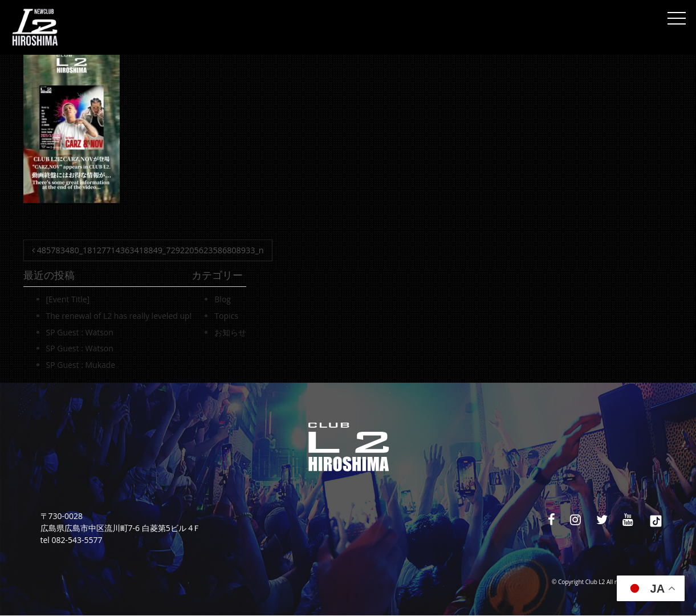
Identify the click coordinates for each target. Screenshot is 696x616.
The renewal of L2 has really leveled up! (119, 316)
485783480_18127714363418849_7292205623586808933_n (148, 250)
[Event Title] (68, 299)
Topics (226, 316)
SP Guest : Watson (80, 332)
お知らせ (230, 332)
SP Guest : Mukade (81, 365)
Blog (223, 299)
